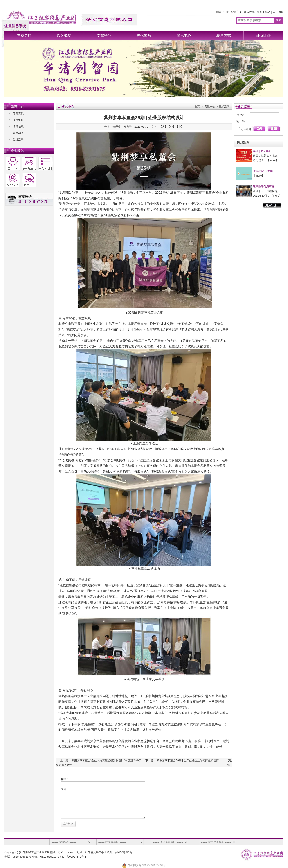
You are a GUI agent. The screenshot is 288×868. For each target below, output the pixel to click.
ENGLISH (263, 36)
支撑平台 (104, 36)
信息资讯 (18, 113)
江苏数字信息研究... (265, 186)
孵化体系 (144, 36)
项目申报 (18, 120)
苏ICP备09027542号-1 (73, 857)
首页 (197, 106)
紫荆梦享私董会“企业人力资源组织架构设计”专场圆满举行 (106, 760)
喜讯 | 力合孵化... (263, 151)
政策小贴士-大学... (264, 171)
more (272, 160)
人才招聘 (278, 12)
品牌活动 (18, 140)
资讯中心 (184, 36)
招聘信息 (18, 126)
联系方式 (224, 36)
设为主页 (236, 12)
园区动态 (18, 133)
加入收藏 (249, 12)
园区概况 (64, 36)
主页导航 (24, 36)
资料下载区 (264, 12)
